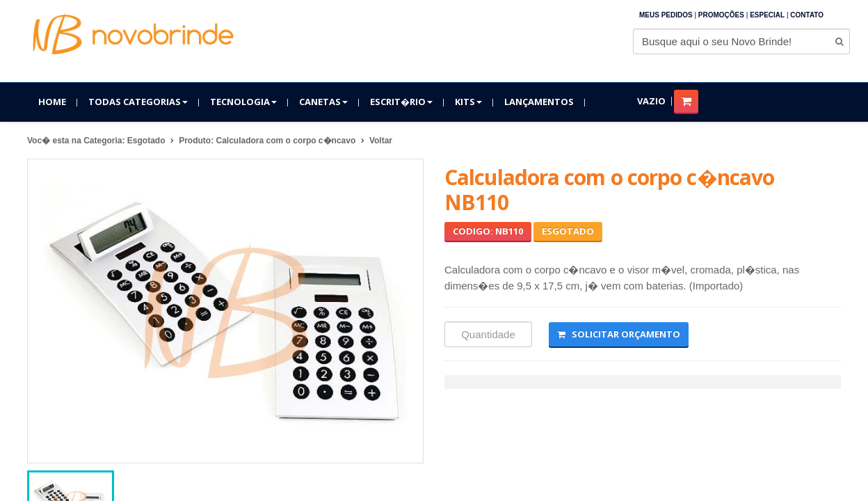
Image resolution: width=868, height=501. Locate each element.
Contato (807, 15)
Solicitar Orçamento (619, 334)
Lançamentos (539, 102)
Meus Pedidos (666, 15)
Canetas (323, 102)
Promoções (721, 15)
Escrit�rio (401, 102)
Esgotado (568, 231)
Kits (468, 102)
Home (52, 102)
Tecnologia (243, 102)
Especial (767, 15)
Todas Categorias (138, 102)
